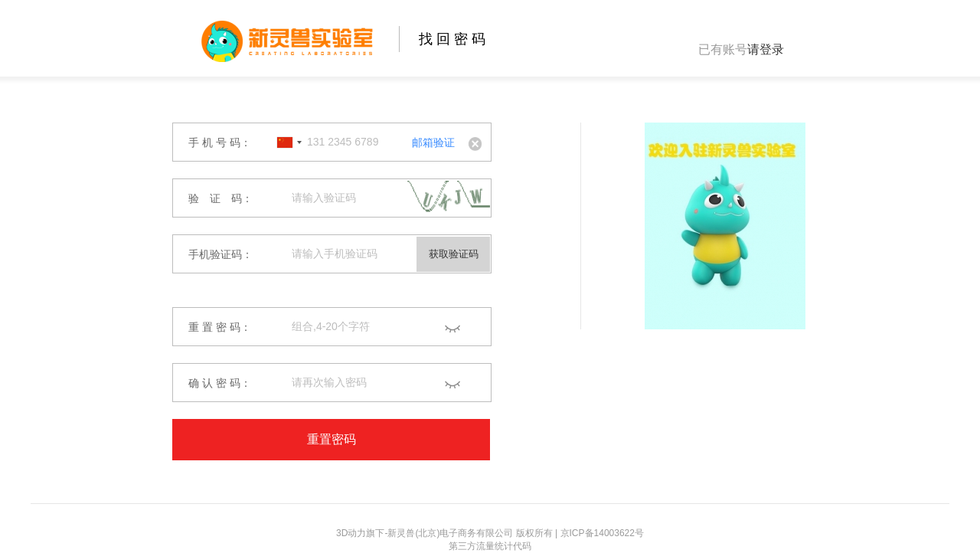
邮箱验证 (433, 142)
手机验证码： (220, 254)
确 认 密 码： (220, 383)
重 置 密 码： (220, 327)
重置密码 (332, 439)
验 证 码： (220, 198)
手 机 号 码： (220, 142)
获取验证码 (454, 254)
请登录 (766, 49)
